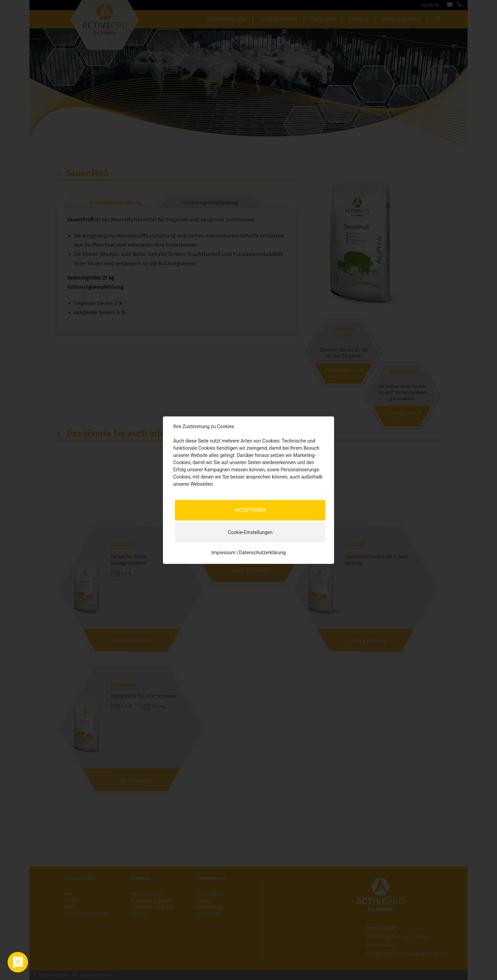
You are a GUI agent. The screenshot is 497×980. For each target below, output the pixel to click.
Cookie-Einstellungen (250, 532)
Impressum (223, 553)
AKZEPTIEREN (250, 510)
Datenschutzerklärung (262, 553)
